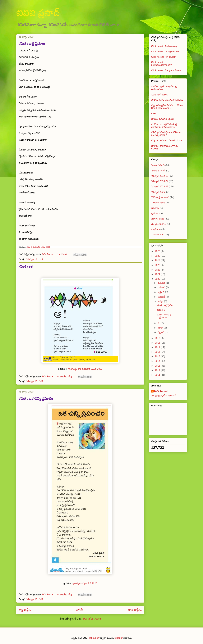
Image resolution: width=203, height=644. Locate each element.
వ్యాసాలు (156, 229)
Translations (158, 235)
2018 (158, 343)
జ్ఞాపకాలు (156, 213)
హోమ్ (80, 610)
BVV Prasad (161, 391)
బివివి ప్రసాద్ (38, 13)
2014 (158, 361)
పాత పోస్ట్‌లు (135, 610)
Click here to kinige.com (164, 57)
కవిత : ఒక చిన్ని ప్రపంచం (36, 398)
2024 (158, 260)
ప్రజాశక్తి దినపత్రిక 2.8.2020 (84, 583)
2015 (158, 356)
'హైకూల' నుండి (158, 203)
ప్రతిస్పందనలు (158, 219)
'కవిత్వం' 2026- (158, 192)
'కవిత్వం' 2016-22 (35, 259)
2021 (158, 274)
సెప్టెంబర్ (162, 297)
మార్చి (161, 328)
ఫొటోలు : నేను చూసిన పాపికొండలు (167, 100)
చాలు (154, 113)
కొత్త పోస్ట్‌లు (25, 610)
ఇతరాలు (155, 208)
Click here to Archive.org (164, 46)
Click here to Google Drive (165, 52)
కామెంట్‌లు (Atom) (92, 619)
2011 (158, 375)
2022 (158, 270)
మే (159, 323)
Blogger (118, 638)
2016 (158, 352)
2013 (158, 366)
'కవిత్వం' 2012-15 (160, 176)
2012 (158, 370)
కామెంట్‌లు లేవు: (65, 377)
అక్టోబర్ (161, 292)
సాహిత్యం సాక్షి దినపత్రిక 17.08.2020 (85, 369)
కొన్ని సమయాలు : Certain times (167, 140)
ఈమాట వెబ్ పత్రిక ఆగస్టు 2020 (38, 247)
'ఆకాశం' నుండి (158, 165)
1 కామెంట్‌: (63, 254)
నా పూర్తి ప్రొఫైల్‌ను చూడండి (164, 396)
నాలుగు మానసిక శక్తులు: (163, 119)
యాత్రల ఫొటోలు (159, 224)
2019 (158, 338)
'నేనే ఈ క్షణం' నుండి (160, 197)
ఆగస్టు (161, 301)
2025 (158, 256)
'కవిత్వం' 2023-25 (160, 187)
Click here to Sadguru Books (166, 70)
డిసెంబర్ (162, 283)
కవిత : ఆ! (26, 267)
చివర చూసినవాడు (160, 95)
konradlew (94, 638)
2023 (158, 265)
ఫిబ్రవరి (161, 332)
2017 (158, 347)
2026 (158, 251)
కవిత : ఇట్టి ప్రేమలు (32, 44)
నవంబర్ (162, 287)
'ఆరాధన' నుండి (158, 171)
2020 (158, 279)
